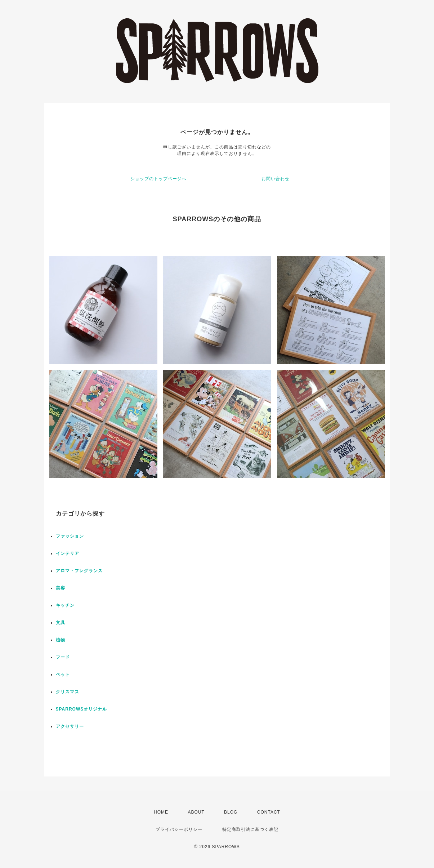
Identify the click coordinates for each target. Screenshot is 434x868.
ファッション (70, 536)
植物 (61, 640)
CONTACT (269, 812)
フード (63, 657)
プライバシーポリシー (179, 829)
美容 (61, 588)
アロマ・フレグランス (79, 571)
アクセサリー (70, 726)
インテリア (68, 553)
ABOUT (196, 812)
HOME (161, 812)
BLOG (231, 812)
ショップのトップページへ (158, 179)
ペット (63, 675)
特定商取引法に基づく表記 (250, 829)
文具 (61, 623)
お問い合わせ (276, 179)
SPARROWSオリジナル (82, 709)
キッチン (65, 605)
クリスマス (68, 692)
